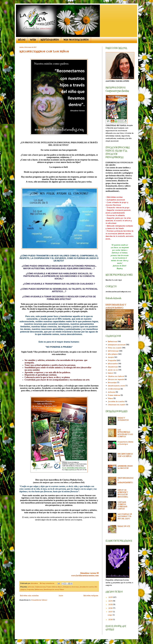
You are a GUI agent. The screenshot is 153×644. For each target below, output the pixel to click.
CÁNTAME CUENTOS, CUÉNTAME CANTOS (122, 505)
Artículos (31, 587)
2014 (111, 601)
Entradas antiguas (91, 596)
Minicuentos (113, 364)
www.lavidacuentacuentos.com (85, 576)
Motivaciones (113, 351)
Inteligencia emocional (71, 587)
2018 (111, 620)
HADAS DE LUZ (124, 526)
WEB (33, 40)
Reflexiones (39, 589)
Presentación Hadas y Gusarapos (125, 443)
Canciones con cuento (117, 405)
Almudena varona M (89, 573)
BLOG (22, 40)
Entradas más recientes (29, 596)
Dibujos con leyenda (116, 379)
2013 (111, 597)
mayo (110, 615)
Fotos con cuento (115, 348)
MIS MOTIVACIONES (76, 40)
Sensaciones (113, 367)
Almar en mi (113, 370)
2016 (111, 608)
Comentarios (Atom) (39, 600)
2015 (111, 605)
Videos (62, 589)
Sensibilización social (51, 589)
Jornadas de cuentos (87, 587)
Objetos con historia (116, 376)
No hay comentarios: (47, 583)
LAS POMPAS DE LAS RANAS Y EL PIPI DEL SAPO (125, 516)
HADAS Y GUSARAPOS (123, 419)
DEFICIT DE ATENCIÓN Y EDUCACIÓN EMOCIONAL (123, 493)
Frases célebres (52, 587)
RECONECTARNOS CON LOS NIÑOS (44, 52)
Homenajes (112, 383)
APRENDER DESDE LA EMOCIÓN (125, 467)
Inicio (61, 596)
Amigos (111, 357)
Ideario (60, 587)
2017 (111, 612)
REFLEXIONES (50, 40)
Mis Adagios (113, 354)
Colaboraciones (40, 587)
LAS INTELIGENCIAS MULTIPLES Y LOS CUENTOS (125, 433)
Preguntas (30, 589)
